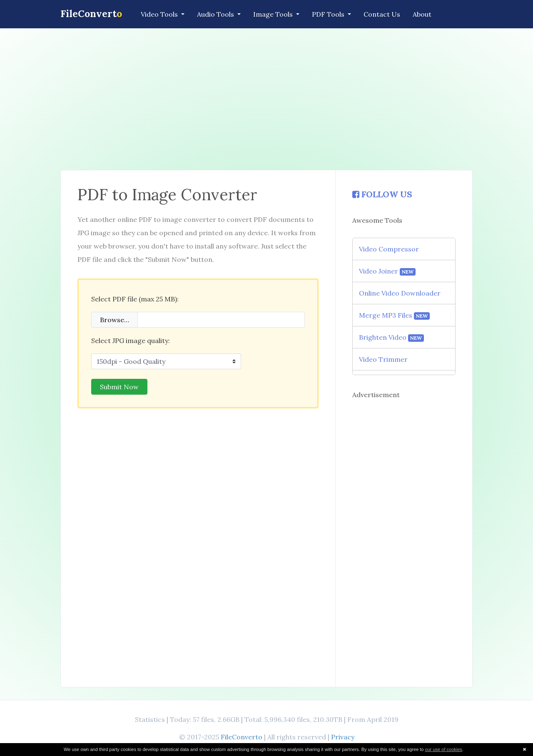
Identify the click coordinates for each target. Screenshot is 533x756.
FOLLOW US (382, 194)
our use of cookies (444, 749)
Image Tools (274, 14)
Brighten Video (392, 337)
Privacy (343, 737)
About (422, 14)
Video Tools (160, 14)
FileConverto (242, 737)
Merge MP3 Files (395, 315)
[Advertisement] (266, 99)
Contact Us (382, 14)
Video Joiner (387, 271)
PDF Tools (329, 14)
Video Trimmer (383, 359)
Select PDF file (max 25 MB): (135, 299)
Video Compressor (389, 249)
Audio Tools (216, 14)
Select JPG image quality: (131, 341)
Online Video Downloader (400, 293)
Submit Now (119, 387)
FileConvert (91, 14)
